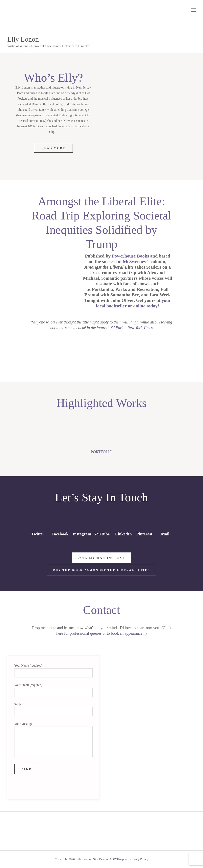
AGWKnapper (119, 859)
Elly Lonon (23, 39)
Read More (54, 148)
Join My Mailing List (102, 558)
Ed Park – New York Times (131, 328)
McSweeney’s (136, 261)
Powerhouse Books (130, 256)
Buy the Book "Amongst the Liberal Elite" (101, 570)
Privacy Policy (139, 859)
